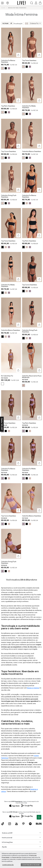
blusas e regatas (33, 688)
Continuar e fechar (31, 865)
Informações (7, 842)
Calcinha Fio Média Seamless (29, 107)
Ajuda (4, 847)
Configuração (8, 865)
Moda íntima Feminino (17, 8)
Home (3, 8)
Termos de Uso (17, 857)
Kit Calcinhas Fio (7, 376)
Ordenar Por (34, 23)
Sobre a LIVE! (7, 833)
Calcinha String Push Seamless (9, 196)
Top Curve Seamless (9, 151)
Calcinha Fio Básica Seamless (8, 61)
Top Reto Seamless (8, 106)
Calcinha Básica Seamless (32, 151)
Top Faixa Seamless (29, 60)
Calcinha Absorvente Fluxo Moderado (32, 377)
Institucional (7, 837)
